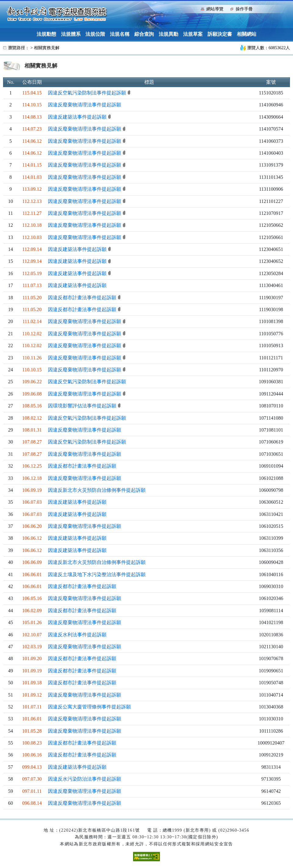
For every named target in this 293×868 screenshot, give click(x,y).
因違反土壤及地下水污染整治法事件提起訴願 (97, 574)
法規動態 (46, 34)
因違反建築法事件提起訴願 (78, 117)
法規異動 (168, 34)
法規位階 (95, 34)
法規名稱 (120, 34)
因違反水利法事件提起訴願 (77, 635)
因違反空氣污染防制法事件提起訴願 (88, 93)
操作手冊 (244, 9)
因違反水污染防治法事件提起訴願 (85, 779)
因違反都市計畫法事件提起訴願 (83, 298)
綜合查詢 (144, 34)
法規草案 (193, 34)
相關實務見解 (47, 48)
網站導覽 (215, 9)
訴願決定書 (220, 34)
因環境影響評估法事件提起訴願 (83, 406)
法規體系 (71, 34)
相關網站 (247, 34)
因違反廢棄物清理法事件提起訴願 (85, 105)
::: (195, 8)
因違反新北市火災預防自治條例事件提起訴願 (97, 490)
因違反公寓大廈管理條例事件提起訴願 (89, 707)
